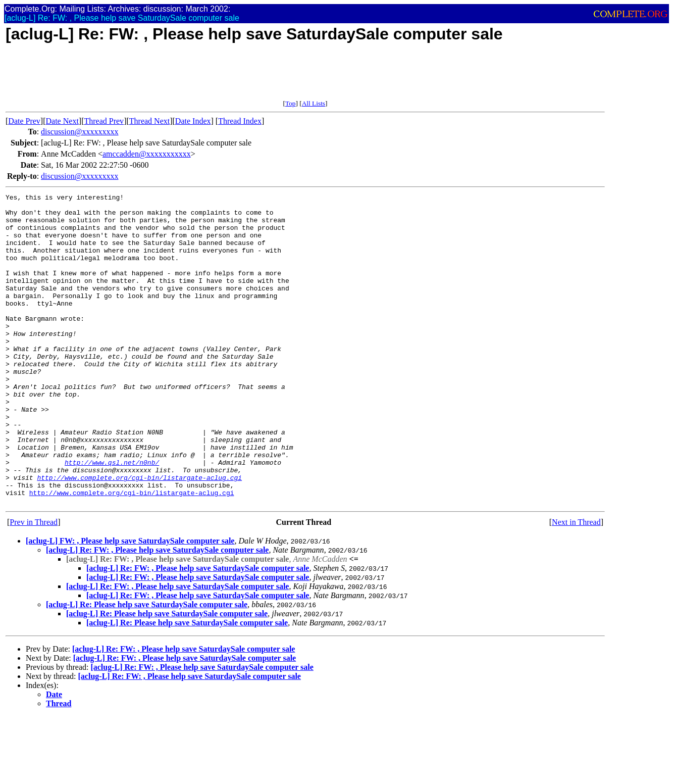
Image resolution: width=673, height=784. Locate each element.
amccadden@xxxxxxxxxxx (147, 154)
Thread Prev (104, 121)
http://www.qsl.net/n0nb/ (112, 517)
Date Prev (24, 121)
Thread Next (149, 121)
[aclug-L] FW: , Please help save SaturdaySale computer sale (130, 603)
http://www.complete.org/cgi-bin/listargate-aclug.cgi (139, 535)
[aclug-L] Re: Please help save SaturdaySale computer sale (147, 667)
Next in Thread (576, 584)
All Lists (314, 103)
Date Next (62, 121)
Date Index (193, 121)
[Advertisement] (189, 77)
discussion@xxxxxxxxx (80, 132)
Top (291, 103)
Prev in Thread (34, 584)
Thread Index (240, 121)
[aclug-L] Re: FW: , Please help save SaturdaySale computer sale (157, 612)
